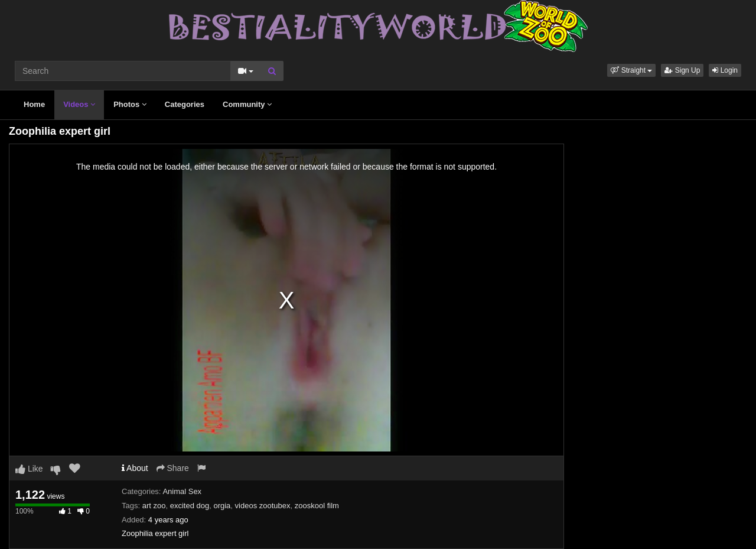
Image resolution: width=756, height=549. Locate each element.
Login (725, 70)
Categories (185, 104)
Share (173, 468)
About (135, 468)
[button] (631, 70)
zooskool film (317, 506)
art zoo (154, 506)
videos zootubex (263, 506)
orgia (222, 506)
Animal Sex (182, 491)
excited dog (190, 506)
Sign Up (682, 70)
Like (29, 469)
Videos (79, 104)
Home (34, 104)
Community (247, 104)
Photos (130, 104)
